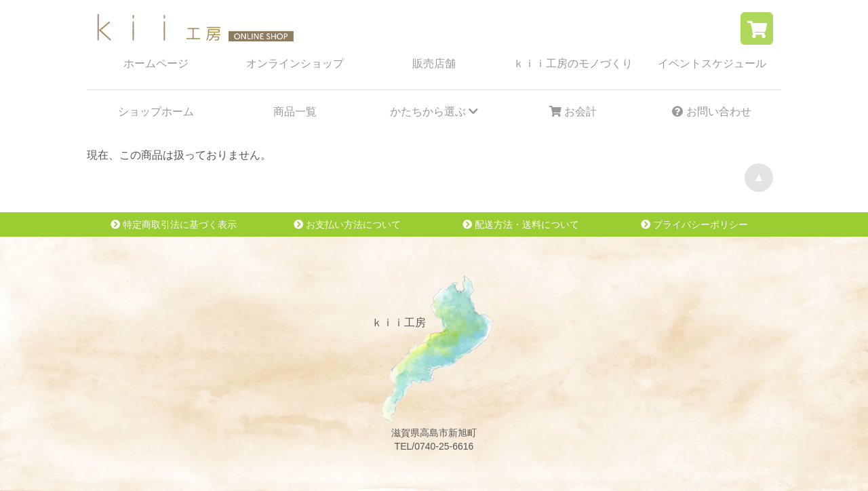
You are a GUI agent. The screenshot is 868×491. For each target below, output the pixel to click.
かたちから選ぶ (434, 112)
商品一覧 (295, 112)
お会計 (573, 112)
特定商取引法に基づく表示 (174, 224)
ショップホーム (156, 112)
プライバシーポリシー (694, 224)
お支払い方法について (347, 224)
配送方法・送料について (521, 224)
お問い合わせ (711, 112)
